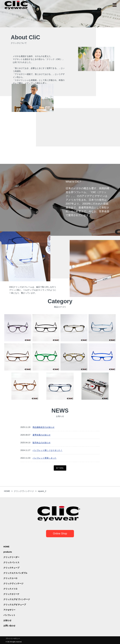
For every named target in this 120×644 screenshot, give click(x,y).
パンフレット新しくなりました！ (47, 450)
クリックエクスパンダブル (15, 573)
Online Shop (60, 534)
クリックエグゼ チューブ (15, 605)
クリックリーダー (11, 557)
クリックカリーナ (11, 594)
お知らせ (7, 620)
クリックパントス (11, 562)
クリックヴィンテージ (13, 584)
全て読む (60, 468)
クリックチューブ (11, 568)
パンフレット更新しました (45, 458)
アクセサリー (9, 610)
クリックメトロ (10, 589)
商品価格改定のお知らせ (44, 427)
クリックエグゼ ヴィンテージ (17, 599)
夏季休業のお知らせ (42, 435)
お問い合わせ (9, 626)
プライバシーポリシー (13, 639)
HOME (6, 547)
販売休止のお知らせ (42, 443)
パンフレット (9, 615)
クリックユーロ (10, 578)
